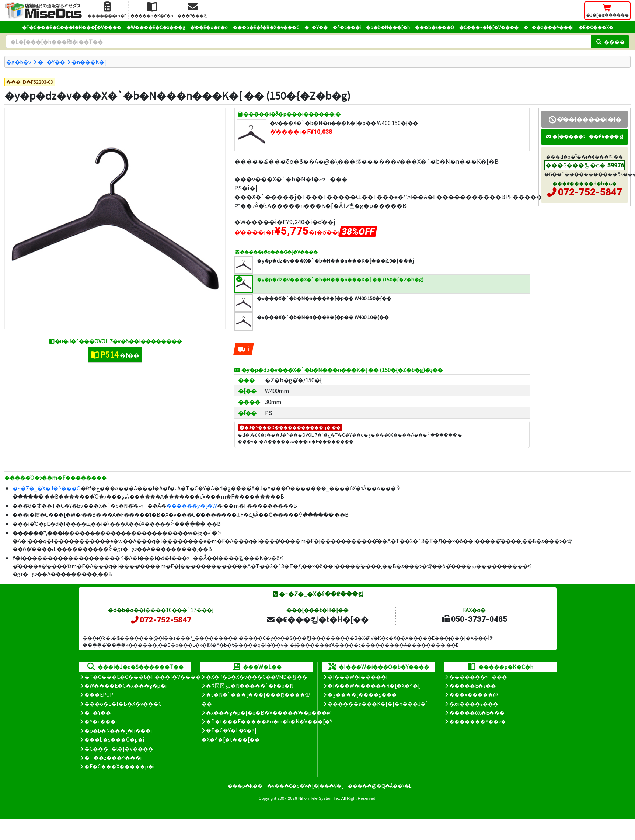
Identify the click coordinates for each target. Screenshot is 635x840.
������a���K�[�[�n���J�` (378, 704)
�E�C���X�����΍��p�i (119, 766)
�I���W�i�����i (357, 677)
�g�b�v (19, 62)
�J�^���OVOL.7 (296, 435)
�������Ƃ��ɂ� (478, 721)
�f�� (115, 354)
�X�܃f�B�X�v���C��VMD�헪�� (257, 677)
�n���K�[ (89, 62)
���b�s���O (435, 27)
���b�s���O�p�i (114, 739)
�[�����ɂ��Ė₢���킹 (585, 136)
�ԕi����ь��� (474, 704)
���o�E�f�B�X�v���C (266, 27)
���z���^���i (549, 27)
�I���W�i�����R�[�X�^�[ (374, 685)
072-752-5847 (590, 192)
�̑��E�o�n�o (209, 27)
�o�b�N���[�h (388, 27)
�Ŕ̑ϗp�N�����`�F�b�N (250, 685)
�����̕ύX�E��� (477, 712)
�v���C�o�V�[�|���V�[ (305, 786)
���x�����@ (474, 694)
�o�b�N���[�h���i (118, 730)
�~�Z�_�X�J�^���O (47, 488)
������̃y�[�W (192, 505)
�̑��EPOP (99, 694)
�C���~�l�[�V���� (489, 27)
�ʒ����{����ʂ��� (362, 694)
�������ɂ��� (478, 677)
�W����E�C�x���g (156, 27)
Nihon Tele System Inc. (319, 798)
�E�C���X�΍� (596, 27)
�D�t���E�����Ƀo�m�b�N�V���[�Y (269, 721)
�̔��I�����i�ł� (584, 119)
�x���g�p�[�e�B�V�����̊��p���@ (269, 712)
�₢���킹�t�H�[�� (317, 619)
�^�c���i (347, 27)
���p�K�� (245, 786)
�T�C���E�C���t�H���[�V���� (72, 27)
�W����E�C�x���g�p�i (125, 685)
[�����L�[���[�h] (298, 42)
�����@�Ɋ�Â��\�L (380, 786)
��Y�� (316, 27)
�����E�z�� (473, 685)
